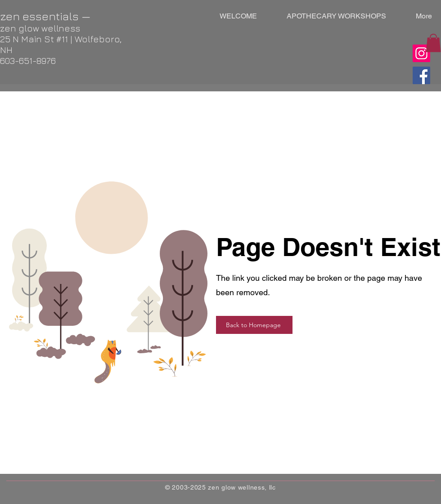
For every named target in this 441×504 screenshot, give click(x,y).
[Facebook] (421, 75)
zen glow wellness (40, 28)
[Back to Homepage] (254, 325)
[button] (433, 43)
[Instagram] (421, 53)
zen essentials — (45, 16)
